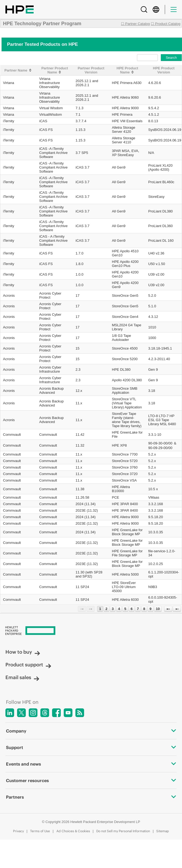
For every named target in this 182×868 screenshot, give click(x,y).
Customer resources (91, 780)
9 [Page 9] (150, 609)
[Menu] (174, 9)
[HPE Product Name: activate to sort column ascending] (127, 70)
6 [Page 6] (132, 609)
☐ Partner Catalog (135, 24)
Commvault (12, 435)
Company (91, 731)
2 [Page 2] (106, 609)
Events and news (91, 764)
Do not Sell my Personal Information (123, 831)
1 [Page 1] (100, 609)
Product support (28, 665)
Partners (91, 797)
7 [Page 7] (138, 609)
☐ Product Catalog (166, 24)
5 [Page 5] (125, 609)
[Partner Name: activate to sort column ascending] (18, 70)
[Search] (144, 9)
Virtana (9, 83)
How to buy (23, 652)
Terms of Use (40, 831)
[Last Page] (177, 609)
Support (91, 747)
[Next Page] (168, 609)
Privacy (18, 831)
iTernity (9, 121)
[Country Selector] (156, 9)
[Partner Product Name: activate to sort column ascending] (55, 70)
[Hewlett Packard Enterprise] (91, 631)
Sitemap (163, 831)
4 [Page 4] (119, 609)
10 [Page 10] (158, 609)
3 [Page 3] (113, 609)
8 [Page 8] (144, 609)
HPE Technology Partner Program (42, 24)
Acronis (9, 296)
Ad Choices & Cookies (73, 831)
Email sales (22, 677)
